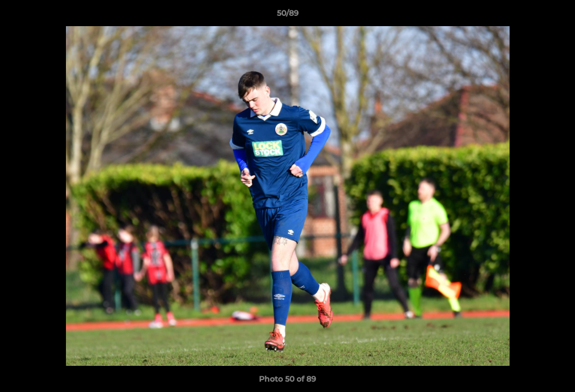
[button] (555, 16)
